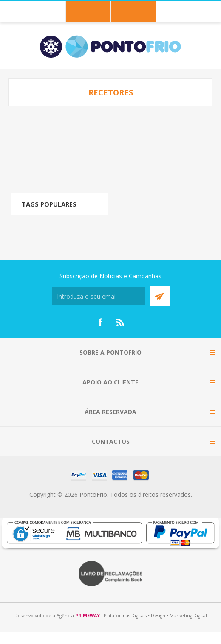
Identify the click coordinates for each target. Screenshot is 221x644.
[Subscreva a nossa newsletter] (99, 296)
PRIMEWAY (88, 616)
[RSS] (121, 322)
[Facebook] (100, 322)
